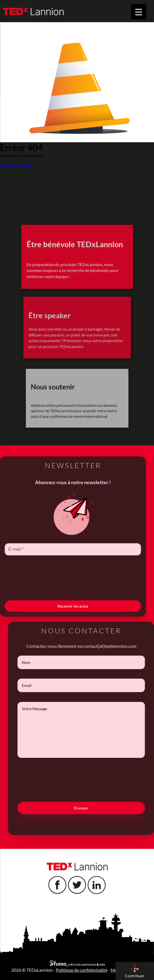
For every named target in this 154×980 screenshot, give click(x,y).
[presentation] (64, 587)
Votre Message (90, 730)
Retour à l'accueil (16, 165)
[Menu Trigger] (139, 12)
